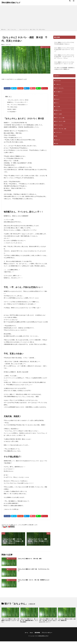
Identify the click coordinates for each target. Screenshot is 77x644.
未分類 (57, 148)
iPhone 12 (58, 100)
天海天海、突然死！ (12, 109)
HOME (4, 29)
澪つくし (57, 104)
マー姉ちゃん (58, 85)
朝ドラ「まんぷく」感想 (61, 124)
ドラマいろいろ (59, 136)
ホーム (25, 635)
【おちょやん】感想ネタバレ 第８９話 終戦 (32, 558)
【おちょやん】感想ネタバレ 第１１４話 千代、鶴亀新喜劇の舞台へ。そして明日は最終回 (29, 621)
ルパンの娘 (58, 108)
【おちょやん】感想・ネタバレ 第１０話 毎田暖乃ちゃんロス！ (34, 581)
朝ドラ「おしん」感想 (61, 120)
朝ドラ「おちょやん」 (12, 29)
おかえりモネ (58, 81)
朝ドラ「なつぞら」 (60, 128)
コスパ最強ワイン (59, 93)
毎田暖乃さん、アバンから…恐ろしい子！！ (18, 102)
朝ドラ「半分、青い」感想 (62, 132)
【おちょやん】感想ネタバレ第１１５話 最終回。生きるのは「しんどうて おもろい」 (10, 621)
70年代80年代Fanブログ (11, 3)
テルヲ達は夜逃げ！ (12, 112)
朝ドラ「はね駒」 (59, 116)
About (30, 635)
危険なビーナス (59, 112)
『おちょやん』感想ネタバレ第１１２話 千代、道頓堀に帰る (66, 620)
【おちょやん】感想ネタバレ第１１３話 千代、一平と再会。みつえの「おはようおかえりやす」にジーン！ (48, 622)
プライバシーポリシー (48, 635)
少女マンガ (58, 144)
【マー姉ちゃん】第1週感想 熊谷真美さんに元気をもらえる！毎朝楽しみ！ (64, 68)
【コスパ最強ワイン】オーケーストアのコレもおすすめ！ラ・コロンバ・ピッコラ (64, 63)
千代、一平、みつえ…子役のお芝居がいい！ (18, 105)
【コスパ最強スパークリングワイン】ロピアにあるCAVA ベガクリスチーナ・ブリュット (64, 49)
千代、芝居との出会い (12, 107)
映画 (56, 140)
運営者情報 (37, 635)
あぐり (57, 97)
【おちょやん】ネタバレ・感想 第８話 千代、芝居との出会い (32, 29)
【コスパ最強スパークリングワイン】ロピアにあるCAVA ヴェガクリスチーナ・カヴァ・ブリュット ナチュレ (64, 57)
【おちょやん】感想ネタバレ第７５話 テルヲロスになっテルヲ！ (34, 570)
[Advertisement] (38, 17)
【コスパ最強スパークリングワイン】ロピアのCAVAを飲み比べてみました (64, 43)
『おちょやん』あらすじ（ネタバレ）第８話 (18, 100)
